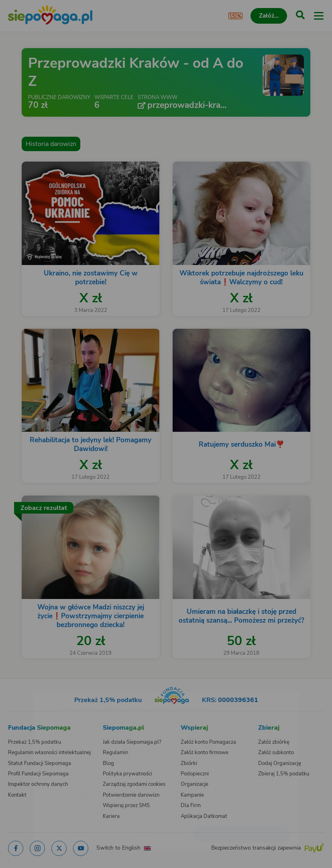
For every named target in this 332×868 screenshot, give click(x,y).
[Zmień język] (22, 695)
